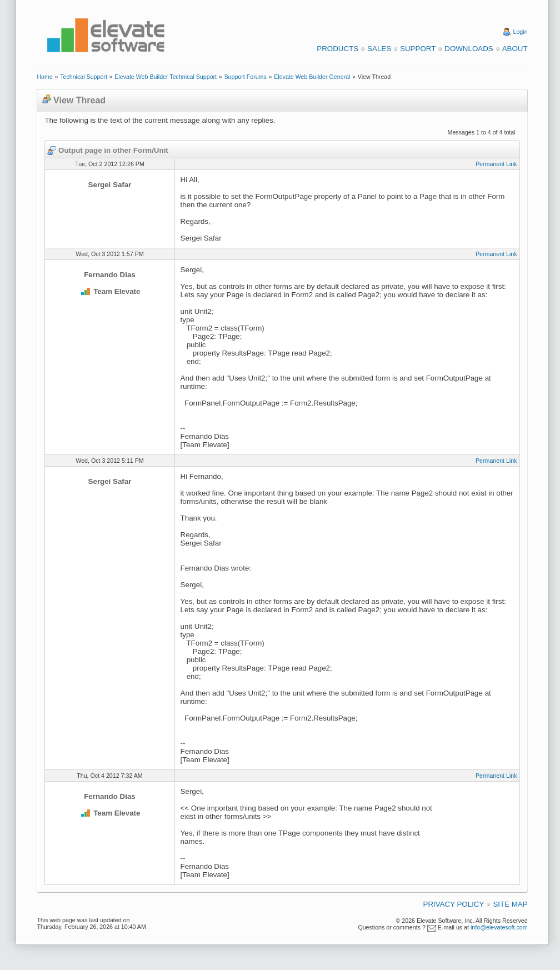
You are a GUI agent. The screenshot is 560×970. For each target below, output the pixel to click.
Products (337, 49)
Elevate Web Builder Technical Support (166, 77)
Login (521, 32)
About (515, 49)
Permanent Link (496, 164)
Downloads (469, 49)
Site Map (510, 904)
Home (44, 77)
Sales (379, 49)
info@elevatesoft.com (499, 927)
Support (418, 49)
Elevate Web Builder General (312, 77)
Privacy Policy (454, 904)
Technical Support (84, 77)
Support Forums (245, 77)
